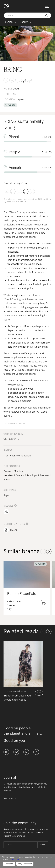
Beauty (24, 22)
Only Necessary (25, 864)
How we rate (18, 202)
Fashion (8, 22)
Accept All (9, 864)
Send (43, 845)
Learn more (14, 859)
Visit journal (10, 798)
